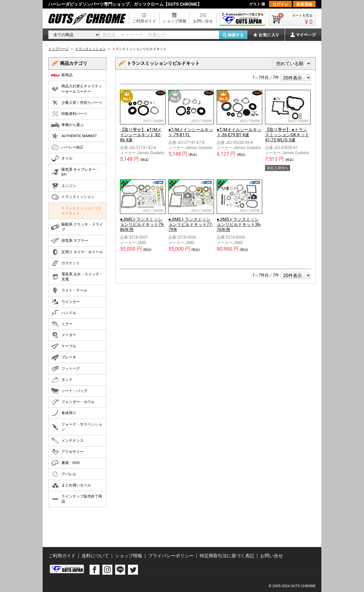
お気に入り (269, 35)
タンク (62, 380)
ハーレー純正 (67, 147)
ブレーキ (64, 358)
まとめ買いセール (71, 485)
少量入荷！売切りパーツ (76, 103)
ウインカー (65, 302)
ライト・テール (69, 290)
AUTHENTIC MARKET (74, 136)
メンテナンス (67, 441)
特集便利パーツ (69, 114)
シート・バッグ (69, 391)
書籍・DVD (65, 463)
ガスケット (65, 263)
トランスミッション (73, 197)
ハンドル (64, 313)
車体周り (64, 413)
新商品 (62, 75)
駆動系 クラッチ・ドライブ (77, 227)
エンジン (64, 186)
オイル (62, 158)
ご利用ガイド (144, 21)
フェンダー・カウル (73, 402)
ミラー (62, 324)
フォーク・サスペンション (76, 427)
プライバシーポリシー (171, 556)
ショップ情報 (175, 21)
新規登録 (304, 4)
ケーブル (64, 346)
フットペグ (65, 369)
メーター (64, 335)
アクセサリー (67, 452)
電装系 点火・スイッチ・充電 (77, 277)
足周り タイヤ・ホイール (77, 252)
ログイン (280, 4)
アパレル (64, 474)
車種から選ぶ (67, 125)
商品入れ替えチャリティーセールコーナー (76, 89)
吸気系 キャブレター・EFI (75, 172)
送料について (95, 556)
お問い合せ (203, 21)
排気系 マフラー (70, 241)
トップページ (59, 49)
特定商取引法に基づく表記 (227, 556)
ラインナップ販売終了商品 (76, 499)
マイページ (300, 35)
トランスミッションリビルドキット (82, 211)
